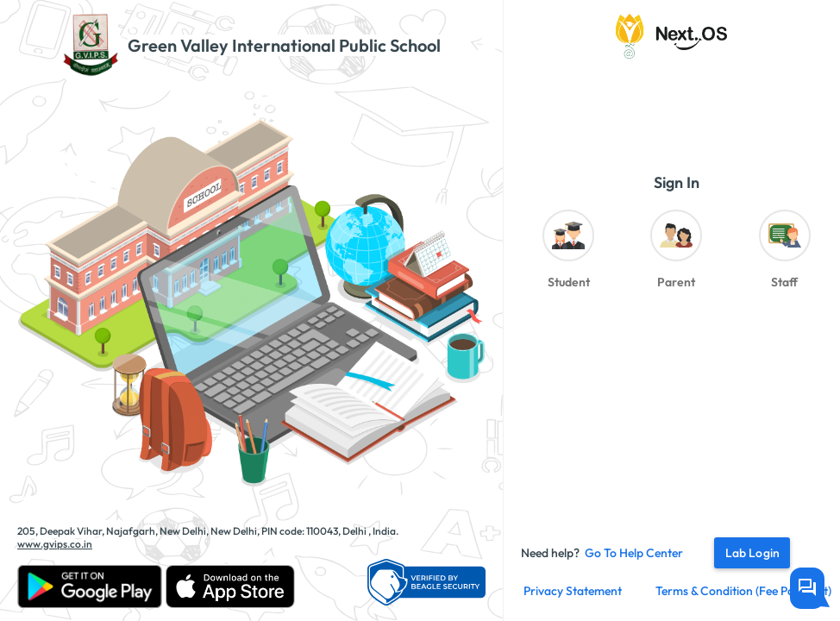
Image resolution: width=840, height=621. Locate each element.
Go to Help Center (634, 553)
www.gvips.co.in (55, 544)
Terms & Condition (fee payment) (743, 591)
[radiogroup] (676, 254)
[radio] (568, 254)
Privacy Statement (573, 591)
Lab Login (752, 553)
